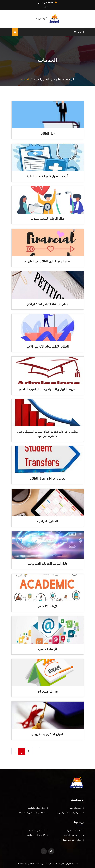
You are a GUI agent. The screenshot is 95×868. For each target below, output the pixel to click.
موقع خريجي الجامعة (74, 835)
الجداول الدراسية (48, 521)
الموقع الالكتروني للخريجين (47, 734)
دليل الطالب (48, 134)
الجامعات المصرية (75, 830)
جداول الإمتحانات (48, 692)
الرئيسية (70, 79)
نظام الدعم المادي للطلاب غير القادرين (48, 261)
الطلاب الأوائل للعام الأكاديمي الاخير (47, 347)
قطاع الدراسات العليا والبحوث (70, 813)
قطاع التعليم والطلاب (38, 808)
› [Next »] (36, 751)
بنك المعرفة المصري (38, 830)
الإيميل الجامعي (47, 649)
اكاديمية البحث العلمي (37, 835)
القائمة (79, 32)
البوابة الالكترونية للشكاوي (72, 840)
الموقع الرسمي (76, 808)
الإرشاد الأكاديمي (48, 606)
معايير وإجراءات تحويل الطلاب (47, 479)
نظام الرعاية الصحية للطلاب (48, 219)
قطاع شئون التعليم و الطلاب (48, 79)
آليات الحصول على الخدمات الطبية (47, 176)
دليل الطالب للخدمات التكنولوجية (48, 564)
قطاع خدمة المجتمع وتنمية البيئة (33, 813)
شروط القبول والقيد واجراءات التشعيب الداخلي (47, 389)
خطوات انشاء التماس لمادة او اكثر (48, 304)
